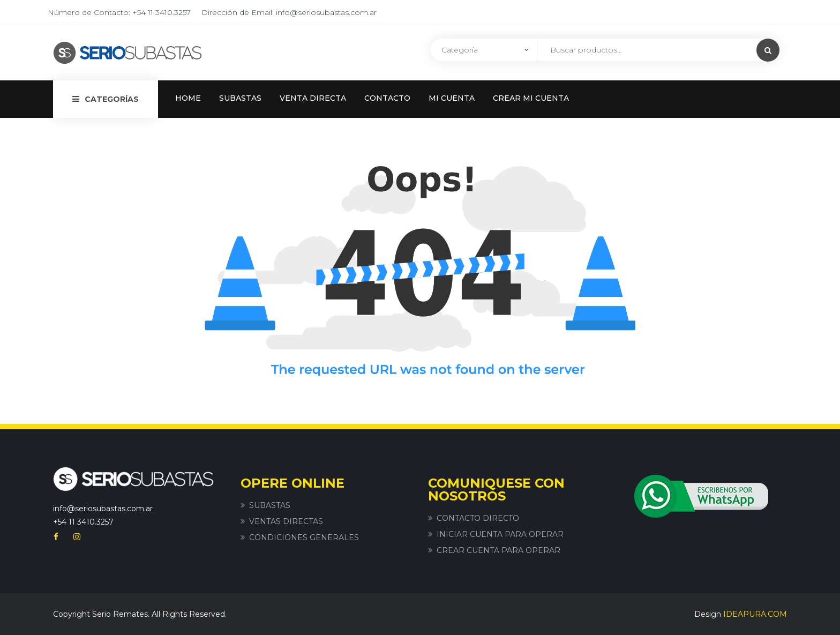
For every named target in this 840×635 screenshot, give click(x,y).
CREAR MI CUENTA (531, 98)
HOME (188, 98)
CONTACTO (387, 98)
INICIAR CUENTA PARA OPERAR (500, 534)
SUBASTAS (240, 98)
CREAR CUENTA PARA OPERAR (498, 550)
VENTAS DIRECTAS (286, 521)
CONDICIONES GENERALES (304, 537)
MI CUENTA (452, 98)
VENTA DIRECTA (313, 98)
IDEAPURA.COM (755, 614)
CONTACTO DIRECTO (478, 518)
